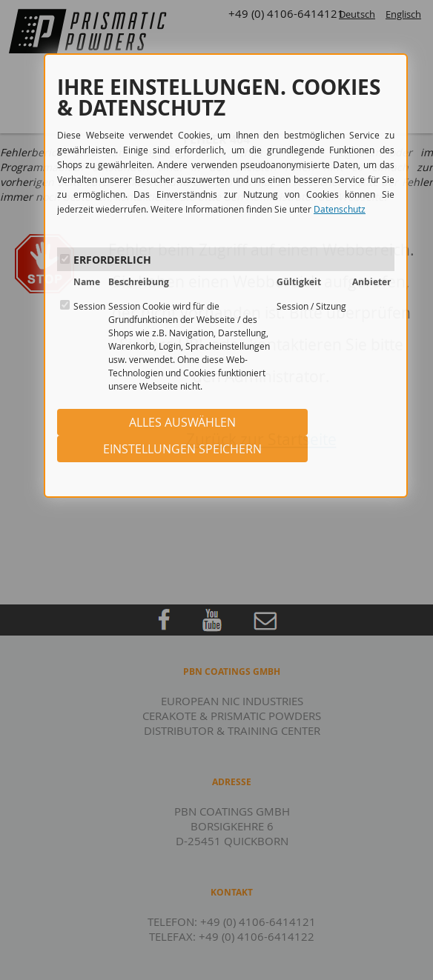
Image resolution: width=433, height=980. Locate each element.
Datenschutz (340, 209)
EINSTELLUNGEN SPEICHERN (182, 449)
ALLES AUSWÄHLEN (182, 422)
